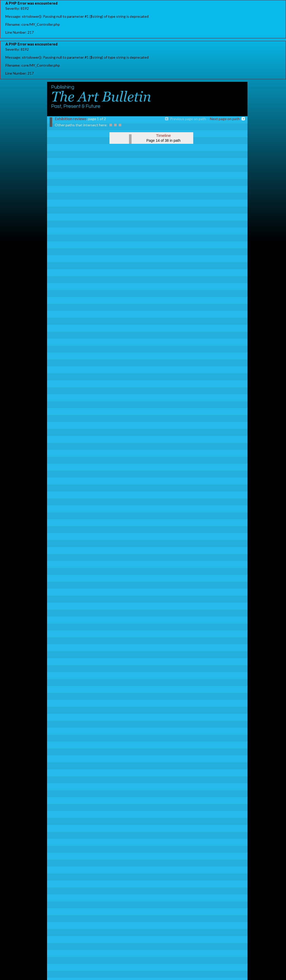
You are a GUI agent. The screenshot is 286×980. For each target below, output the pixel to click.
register (235, 89)
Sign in (218, 89)
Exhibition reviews (71, 119)
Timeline (163, 135)
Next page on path (225, 119)
